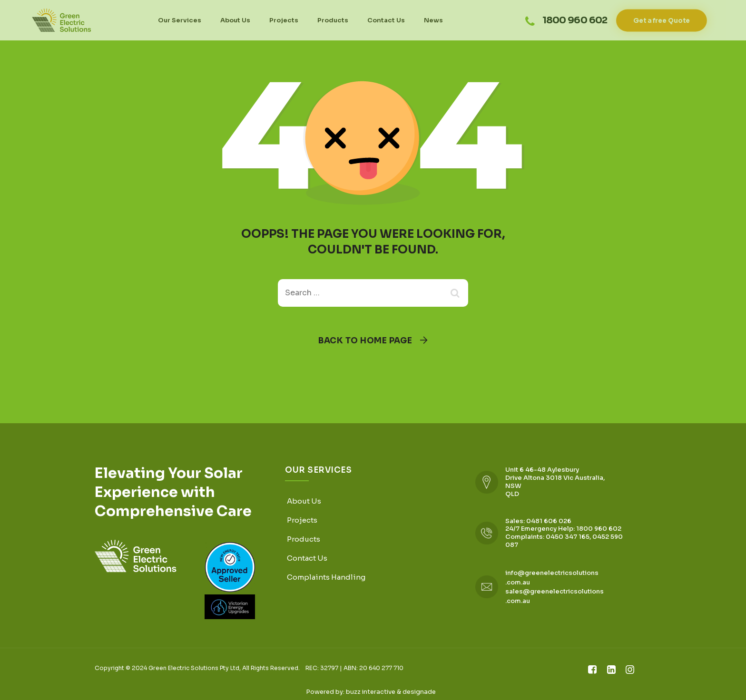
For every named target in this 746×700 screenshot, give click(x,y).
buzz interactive (371, 692)
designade (419, 692)
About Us (235, 20)
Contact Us (386, 20)
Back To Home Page (365, 341)
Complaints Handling (326, 577)
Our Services (180, 20)
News (433, 20)
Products (333, 20)
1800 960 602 (575, 20)
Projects (284, 20)
